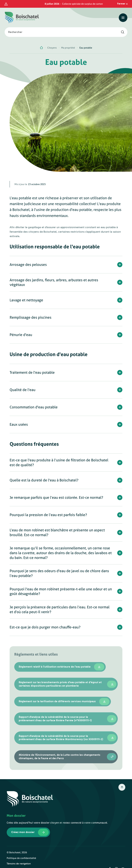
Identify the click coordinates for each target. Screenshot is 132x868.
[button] (66, 262)
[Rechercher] (123, 26)
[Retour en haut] (122, 781)
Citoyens (52, 42)
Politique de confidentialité (21, 852)
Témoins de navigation (19, 857)
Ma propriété (68, 42)
